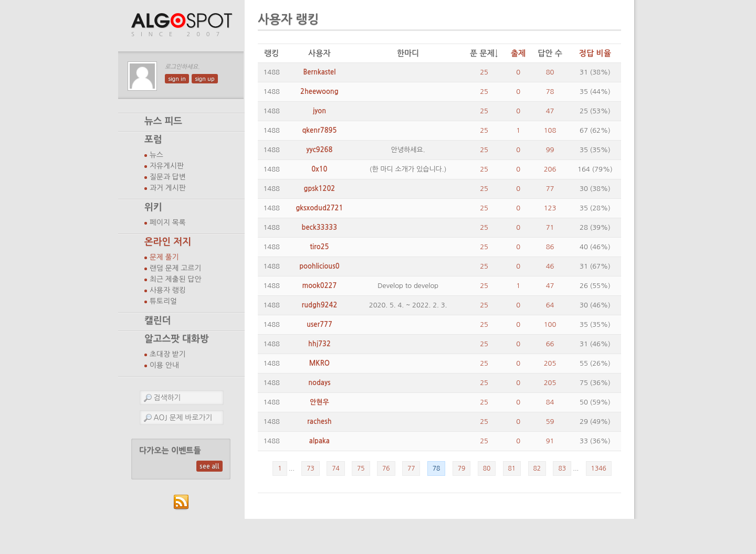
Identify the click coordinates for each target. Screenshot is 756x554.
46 (550, 266)
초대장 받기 (168, 354)
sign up (205, 79)
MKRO (319, 363)
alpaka (319, 441)
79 (462, 468)
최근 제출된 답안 (176, 279)
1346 (599, 468)
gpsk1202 (320, 189)
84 (550, 402)
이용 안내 (164, 365)
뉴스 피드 (163, 121)
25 (484, 72)
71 (550, 227)
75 (361, 468)
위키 (153, 207)
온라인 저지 (168, 242)
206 (550, 169)
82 (537, 468)
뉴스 (156, 155)
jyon (319, 111)
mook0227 (319, 286)
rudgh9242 (319, 305)
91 (550, 441)
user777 (319, 324)
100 (550, 324)
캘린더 (157, 321)
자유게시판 (167, 166)
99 (550, 150)
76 (386, 468)
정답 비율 (595, 53)
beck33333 (320, 227)
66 (550, 344)
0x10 (319, 169)
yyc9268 (319, 150)
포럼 (153, 140)
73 (311, 468)
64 (550, 305)
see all (209, 466)
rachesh (319, 422)
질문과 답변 (168, 177)
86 (550, 247)
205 (550, 363)
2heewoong (319, 92)
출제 (518, 53)
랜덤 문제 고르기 (176, 268)
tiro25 (319, 247)
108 (550, 130)
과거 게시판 (168, 188)
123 (550, 208)
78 (550, 92)
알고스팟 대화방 (177, 339)
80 (550, 72)
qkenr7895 (319, 130)
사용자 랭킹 (168, 290)
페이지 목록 (168, 222)
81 (512, 468)
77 (550, 189)
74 (336, 468)
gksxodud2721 (319, 208)
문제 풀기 (164, 257)
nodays (319, 383)
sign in (177, 79)
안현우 (319, 402)
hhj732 (319, 344)
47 (550, 111)
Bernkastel (319, 72)
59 (550, 422)
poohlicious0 (319, 266)
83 (562, 468)
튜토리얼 (163, 301)
